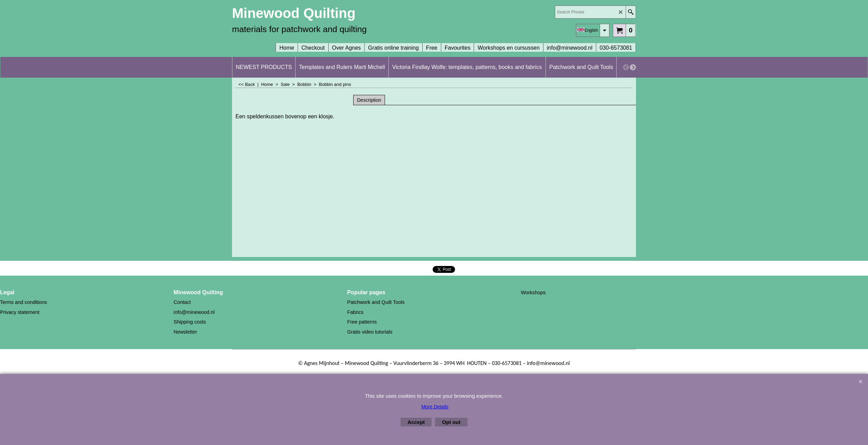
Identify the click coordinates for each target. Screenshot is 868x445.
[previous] (626, 67)
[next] (633, 67)
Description (369, 100)
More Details (435, 407)
